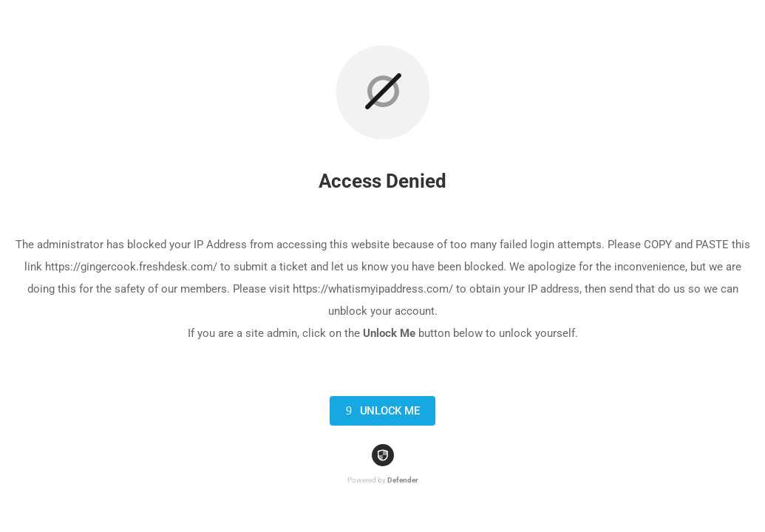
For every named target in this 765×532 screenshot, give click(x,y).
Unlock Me (380, 411)
